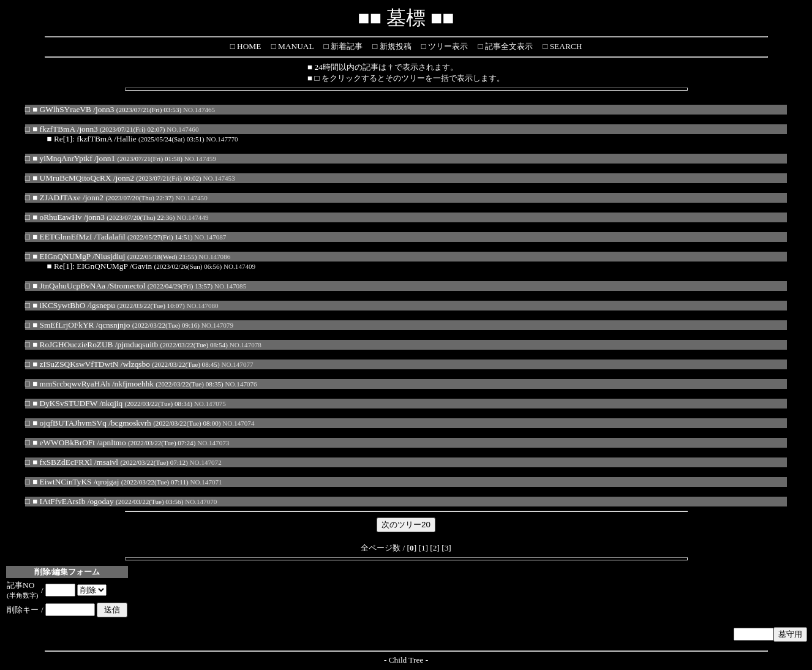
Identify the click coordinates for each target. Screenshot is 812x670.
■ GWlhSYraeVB (62, 109)
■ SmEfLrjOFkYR (63, 325)
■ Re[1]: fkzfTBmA (80, 139)
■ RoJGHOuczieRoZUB (73, 344)
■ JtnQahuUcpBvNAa (69, 286)
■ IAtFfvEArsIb (59, 501)
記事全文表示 (508, 46)
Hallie (126, 139)
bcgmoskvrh (131, 423)
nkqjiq (112, 403)
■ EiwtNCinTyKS (62, 482)
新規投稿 (394, 46)
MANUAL (295, 46)
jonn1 (106, 158)
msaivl (108, 462)
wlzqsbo (136, 364)
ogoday (101, 501)
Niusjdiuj (110, 256)
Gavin (142, 266)
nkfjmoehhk (134, 384)
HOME (248, 46)
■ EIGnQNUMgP (62, 256)
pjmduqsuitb (138, 344)
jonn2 (125, 178)
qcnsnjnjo (114, 325)
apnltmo (113, 442)
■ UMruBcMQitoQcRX (72, 178)
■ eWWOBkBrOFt (64, 442)
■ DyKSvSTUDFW (65, 403)
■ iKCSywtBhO (59, 305)
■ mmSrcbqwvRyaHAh (71, 384)
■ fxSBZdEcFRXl (62, 462)
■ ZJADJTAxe (56, 198)
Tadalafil (111, 237)
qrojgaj (108, 482)
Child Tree (406, 660)
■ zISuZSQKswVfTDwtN (75, 364)
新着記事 (345, 46)
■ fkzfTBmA (54, 129)
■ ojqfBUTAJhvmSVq (70, 423)
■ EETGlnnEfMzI (62, 237)
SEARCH (565, 46)
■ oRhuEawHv (57, 217)
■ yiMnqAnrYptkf (62, 158)
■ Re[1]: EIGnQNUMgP (88, 266)
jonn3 (105, 109)
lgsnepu (102, 305)
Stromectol (128, 286)
